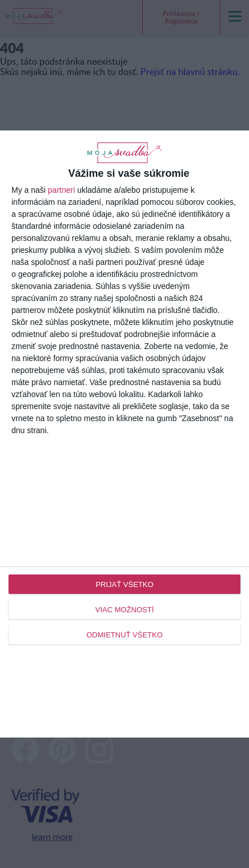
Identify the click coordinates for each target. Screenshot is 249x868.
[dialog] (124, 434)
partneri (61, 190)
